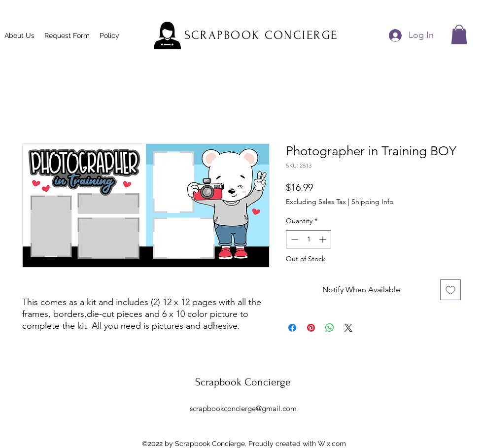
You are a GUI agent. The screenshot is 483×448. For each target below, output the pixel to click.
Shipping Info (372, 202)
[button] (459, 34)
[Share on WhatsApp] (330, 328)
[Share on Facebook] (292, 328)
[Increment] (324, 239)
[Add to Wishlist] (450, 290)
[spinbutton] (309, 239)
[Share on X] (348, 328)
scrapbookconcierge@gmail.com (243, 408)
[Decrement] (293, 239)
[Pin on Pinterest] (311, 328)
